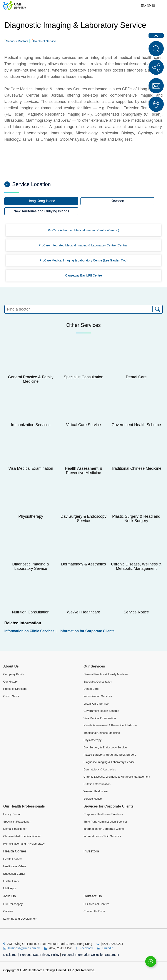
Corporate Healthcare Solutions (103, 814)
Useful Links (11, 881)
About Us (11, 666)
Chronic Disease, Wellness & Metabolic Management (117, 777)
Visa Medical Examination (100, 718)
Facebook (86, 948)
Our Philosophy (13, 904)
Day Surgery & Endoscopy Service (105, 747)
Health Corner (15, 851)
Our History (10, 682)
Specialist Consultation (98, 682)
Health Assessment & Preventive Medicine (110, 725)
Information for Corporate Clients (87, 631)
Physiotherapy (92, 740)
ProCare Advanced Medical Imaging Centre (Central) (83, 230)
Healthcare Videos (15, 866)
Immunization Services (98, 696)
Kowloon (117, 201)
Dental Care (91, 689)
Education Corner (14, 874)
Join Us (10, 896)
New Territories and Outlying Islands (41, 211)
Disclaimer (11, 955)
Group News (11, 696)
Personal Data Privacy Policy (40, 955)
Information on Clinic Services (29, 631)
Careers (8, 911)
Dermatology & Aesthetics (100, 769)
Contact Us (93, 896)
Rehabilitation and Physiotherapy (24, 844)
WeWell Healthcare (96, 791)
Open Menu (162, 5)
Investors (91, 851)
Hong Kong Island (41, 201)
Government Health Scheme (101, 711)
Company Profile (14, 674)
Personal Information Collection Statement (90, 955)
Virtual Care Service (96, 704)
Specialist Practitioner (17, 822)
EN (143, 5)
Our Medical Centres (96, 904)
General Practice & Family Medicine (106, 674)
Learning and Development (20, 919)
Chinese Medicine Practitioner (22, 836)
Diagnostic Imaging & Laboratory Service (109, 762)
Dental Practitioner (15, 829)
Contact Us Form (94, 911)
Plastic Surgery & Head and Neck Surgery (110, 755)
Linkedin (108, 948)
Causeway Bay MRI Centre (84, 275)
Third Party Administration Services (105, 822)
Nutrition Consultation (97, 784)
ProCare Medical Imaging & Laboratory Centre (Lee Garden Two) (83, 260)
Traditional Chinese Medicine (102, 733)
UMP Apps (10, 888)
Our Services (94, 666)
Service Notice (93, 799)
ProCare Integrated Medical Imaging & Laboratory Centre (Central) (83, 245)
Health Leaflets (13, 859)
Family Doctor (12, 814)
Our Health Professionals (24, 806)
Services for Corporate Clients (109, 806)
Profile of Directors (15, 689)
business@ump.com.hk (24, 948)
